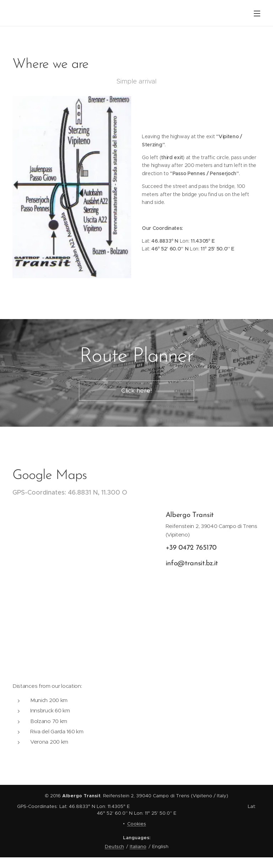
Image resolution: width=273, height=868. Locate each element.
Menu (257, 14)
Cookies (137, 824)
